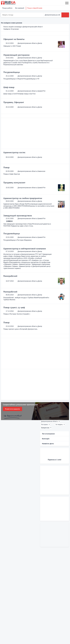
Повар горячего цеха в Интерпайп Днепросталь (20, 329)
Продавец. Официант (14, 102)
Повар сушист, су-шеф (14, 307)
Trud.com (4, 611)
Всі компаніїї (20, 8)
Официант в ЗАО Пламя (12, 46)
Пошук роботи (7, 8)
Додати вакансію (7, 624)
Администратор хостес (14, 152)
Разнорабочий (10, 276)
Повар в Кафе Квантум (12, 174)
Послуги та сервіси (8, 626)
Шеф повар (9, 87)
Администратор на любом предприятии (23, 198)
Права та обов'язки (8, 604)
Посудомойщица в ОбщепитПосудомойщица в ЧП (21, 79)
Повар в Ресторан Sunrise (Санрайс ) (17, 314)
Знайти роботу (37, 602)
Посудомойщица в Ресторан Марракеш (18, 240)
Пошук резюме (6, 622)
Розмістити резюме (39, 607)
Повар (6, 167)
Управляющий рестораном (16, 55)
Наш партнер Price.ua (9, 614)
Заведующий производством (18, 215)
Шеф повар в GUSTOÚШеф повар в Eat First (19, 94)
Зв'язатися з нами (42, 631)
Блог (3, 602)
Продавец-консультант (14, 182)
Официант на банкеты (14, 39)
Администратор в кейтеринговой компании (25, 248)
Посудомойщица (12, 72)
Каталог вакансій (7, 607)
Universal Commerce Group (11, 609)
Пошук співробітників (35, 8)
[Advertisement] (35, 133)
